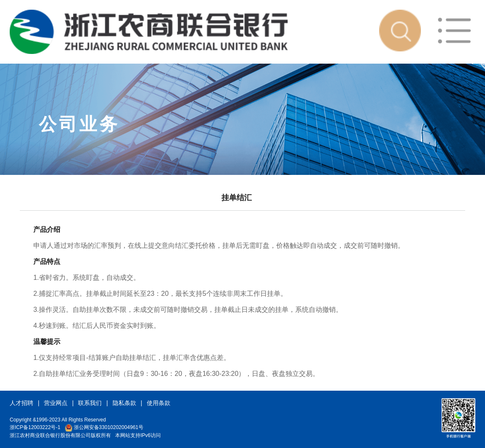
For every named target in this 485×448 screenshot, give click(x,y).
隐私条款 (124, 403)
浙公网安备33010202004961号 (104, 427)
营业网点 (56, 403)
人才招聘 (22, 403)
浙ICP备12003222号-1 (35, 427)
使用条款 (159, 403)
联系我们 (90, 403)
